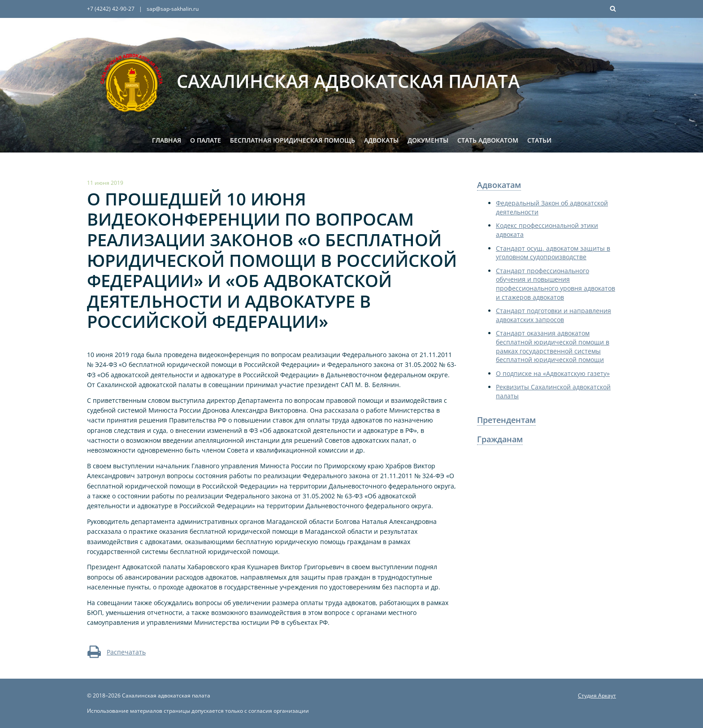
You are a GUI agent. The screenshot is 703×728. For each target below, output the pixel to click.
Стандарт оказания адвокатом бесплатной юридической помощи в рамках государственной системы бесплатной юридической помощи (553, 346)
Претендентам (506, 420)
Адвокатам (499, 185)
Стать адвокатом (488, 140)
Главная (167, 140)
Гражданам (500, 439)
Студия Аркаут (597, 695)
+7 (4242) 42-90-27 (111, 9)
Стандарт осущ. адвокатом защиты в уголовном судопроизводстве (553, 253)
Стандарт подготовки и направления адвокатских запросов (553, 315)
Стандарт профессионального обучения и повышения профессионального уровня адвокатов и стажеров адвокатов (555, 284)
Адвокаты (381, 140)
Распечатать (116, 652)
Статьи (539, 140)
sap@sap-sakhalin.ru (173, 9)
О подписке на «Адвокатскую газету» (553, 373)
